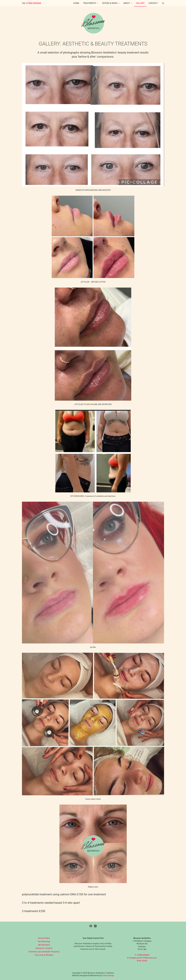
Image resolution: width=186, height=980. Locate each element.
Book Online (142, 961)
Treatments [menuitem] (91, 3)
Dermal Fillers (44, 938)
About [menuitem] (128, 3)
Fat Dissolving (44, 941)
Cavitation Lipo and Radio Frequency (44, 952)
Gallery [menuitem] (140, 3)
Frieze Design (108, 975)
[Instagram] (95, 926)
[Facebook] (91, 926)
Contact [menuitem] (153, 3)
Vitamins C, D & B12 (44, 948)
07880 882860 (34, 3)
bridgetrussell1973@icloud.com (143, 958)
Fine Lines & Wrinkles (44, 955)
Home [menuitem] (76, 3)
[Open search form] (163, 3)
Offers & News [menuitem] (111, 3)
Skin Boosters (44, 945)
